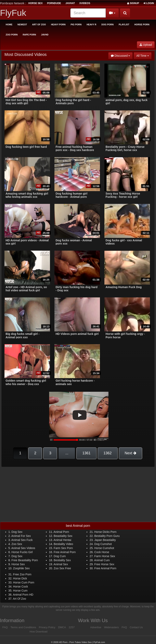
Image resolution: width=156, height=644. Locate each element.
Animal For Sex (21, 536)
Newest (22, 24)
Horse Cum (20, 591)
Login (149, 3)
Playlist (124, 24)
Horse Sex (18, 564)
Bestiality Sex (62, 560)
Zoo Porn (12, 35)
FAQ (5, 627)
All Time (144, 55)
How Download (38, 632)
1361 (86, 453)
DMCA (62, 627)
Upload (146, 45)
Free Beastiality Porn (25, 560)
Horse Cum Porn (24, 582)
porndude (54, 3)
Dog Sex (17, 532)
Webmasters (111, 627)
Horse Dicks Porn (105, 532)
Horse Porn (142, 24)
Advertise (96, 627)
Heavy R (91, 24)
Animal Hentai (62, 540)
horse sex (36, 3)
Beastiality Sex (63, 536)
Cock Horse (102, 552)
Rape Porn (29, 35)
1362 (108, 453)
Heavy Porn (58, 24)
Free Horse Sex (104, 564)
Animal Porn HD (23, 595)
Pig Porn (76, 24)
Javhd (45, 35)
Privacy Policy (47, 627)
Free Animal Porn (65, 552)
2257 (72, 627)
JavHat (70, 3)
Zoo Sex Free (62, 568)
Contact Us (136, 627)
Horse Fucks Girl (22, 552)
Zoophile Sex (21, 568)
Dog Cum (60, 556)
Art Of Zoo (20, 599)
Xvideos (85, 3)
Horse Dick (20, 578)
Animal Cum (102, 560)
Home (9, 24)
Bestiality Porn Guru (107, 536)
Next (131, 453)
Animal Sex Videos (23, 548)
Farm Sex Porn (63, 548)
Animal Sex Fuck (22, 540)
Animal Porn (61, 532)
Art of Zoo (39, 24)
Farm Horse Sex (105, 556)
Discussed (122, 55)
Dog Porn (107, 24)
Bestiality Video (63, 544)
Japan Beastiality (105, 540)
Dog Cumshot (103, 544)
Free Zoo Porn (22, 574)
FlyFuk (13, 13)
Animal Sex (61, 564)
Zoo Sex (17, 544)
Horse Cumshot (104, 548)
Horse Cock (20, 587)
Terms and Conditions (23, 627)
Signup (133, 3)
